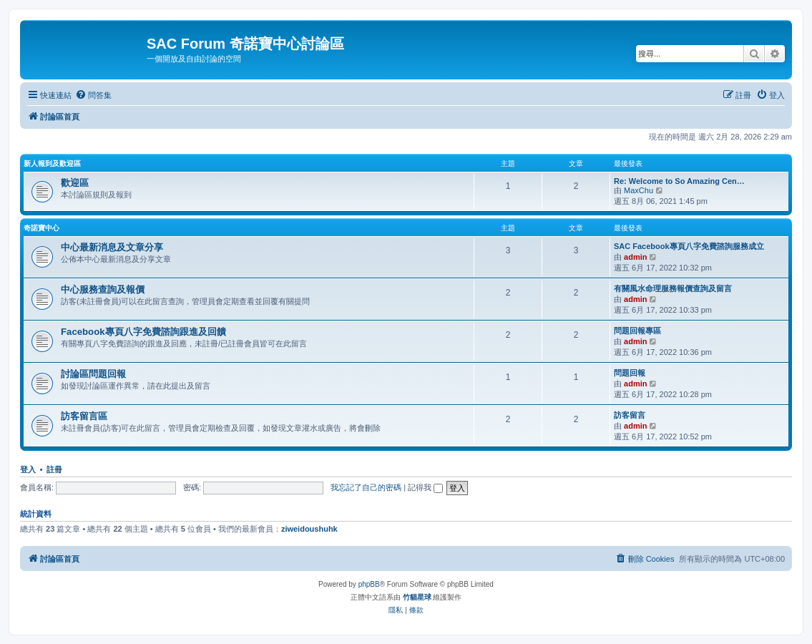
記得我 (425, 487)
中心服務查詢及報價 (103, 289)
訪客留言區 (84, 416)
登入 (28, 469)
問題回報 (630, 373)
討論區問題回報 (93, 374)
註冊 (54, 469)
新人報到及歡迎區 (52, 164)
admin (635, 257)
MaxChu (639, 190)
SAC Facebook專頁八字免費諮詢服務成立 (689, 246)
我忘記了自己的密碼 (366, 487)
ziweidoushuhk (309, 529)
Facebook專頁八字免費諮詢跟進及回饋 (143, 332)
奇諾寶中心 (41, 228)
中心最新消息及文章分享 (112, 247)
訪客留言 (630, 415)
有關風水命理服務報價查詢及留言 (673, 288)
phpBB (369, 584)
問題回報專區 (637, 331)
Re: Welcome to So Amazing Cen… (679, 181)
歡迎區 (75, 183)
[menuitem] (93, 95)
